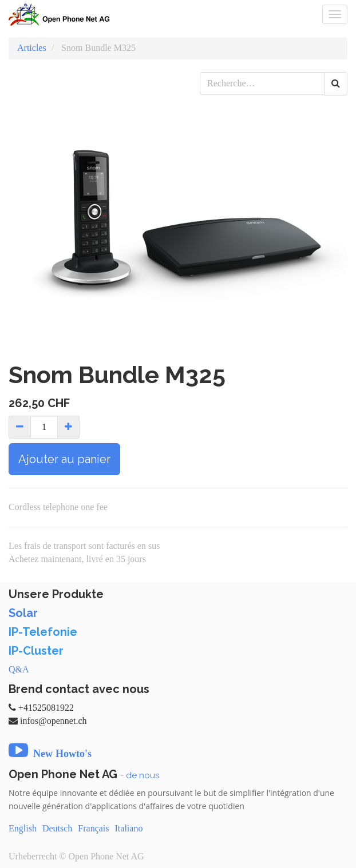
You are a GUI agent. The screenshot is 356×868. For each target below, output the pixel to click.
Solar (23, 613)
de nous (143, 775)
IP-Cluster (36, 651)
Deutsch (57, 828)
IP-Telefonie (43, 632)
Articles (32, 48)
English (23, 828)
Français (93, 828)
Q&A (19, 669)
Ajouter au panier (64, 459)
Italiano (129, 828)
